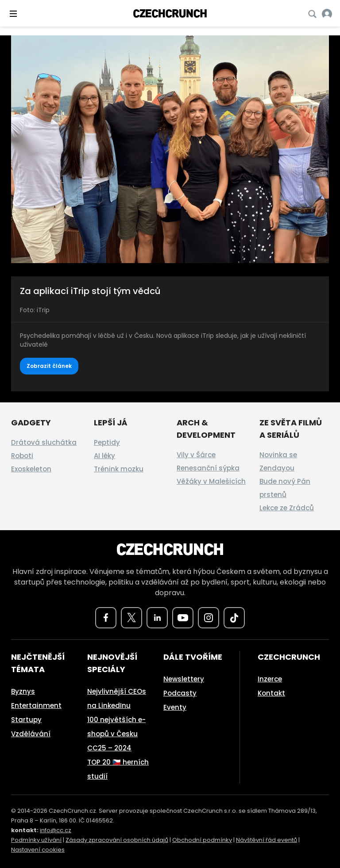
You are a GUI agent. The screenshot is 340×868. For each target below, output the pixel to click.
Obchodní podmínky (202, 840)
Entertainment (36, 705)
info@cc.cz (56, 830)
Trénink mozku (119, 469)
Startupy (26, 720)
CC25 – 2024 (109, 748)
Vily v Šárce (196, 455)
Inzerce (270, 679)
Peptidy (107, 442)
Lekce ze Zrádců (287, 508)
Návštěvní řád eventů (267, 840)
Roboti (22, 456)
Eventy (175, 707)
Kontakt (271, 693)
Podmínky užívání (36, 840)
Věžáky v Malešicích (211, 481)
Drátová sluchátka (44, 442)
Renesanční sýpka (208, 468)
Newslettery (184, 679)
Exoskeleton (31, 469)
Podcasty (180, 693)
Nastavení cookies (38, 850)
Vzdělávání (31, 734)
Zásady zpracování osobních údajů (117, 840)
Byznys (23, 691)
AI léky (104, 456)
